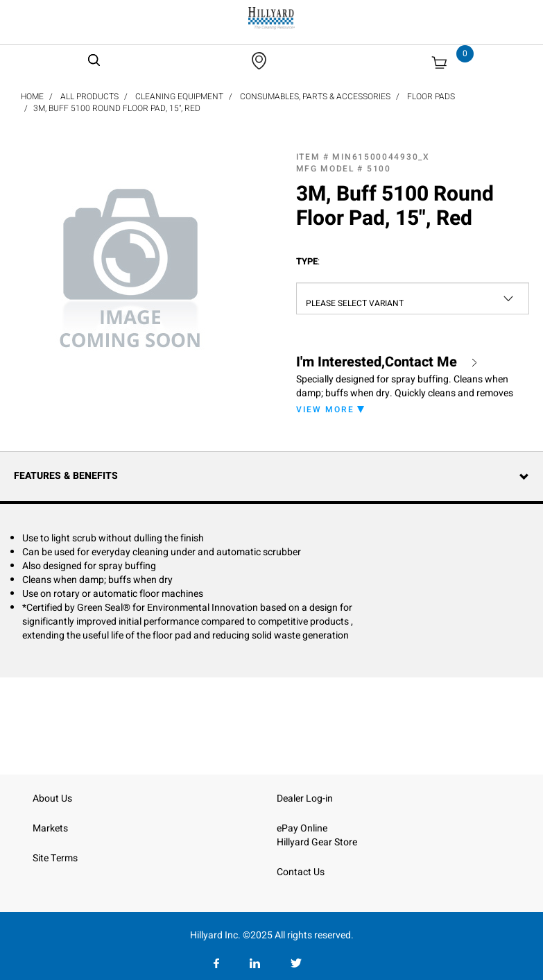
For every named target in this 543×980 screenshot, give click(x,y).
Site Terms (55, 858)
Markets (50, 828)
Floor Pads (431, 96)
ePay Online (302, 828)
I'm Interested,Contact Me (377, 362)
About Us (52, 799)
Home (32, 96)
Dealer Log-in (305, 799)
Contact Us (301, 872)
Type (308, 262)
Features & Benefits (66, 476)
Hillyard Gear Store (317, 842)
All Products (89, 96)
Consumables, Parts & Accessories (315, 96)
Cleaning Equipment (179, 96)
